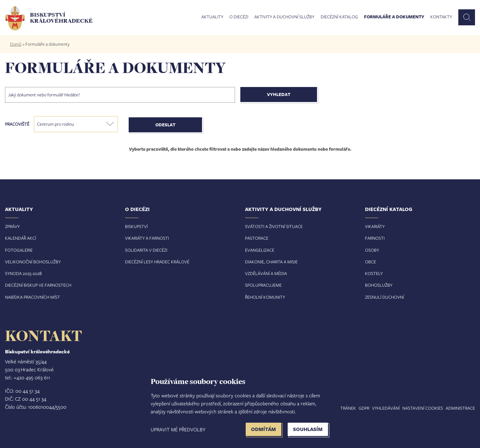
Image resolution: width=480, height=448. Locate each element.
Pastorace (257, 238)
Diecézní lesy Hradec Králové (157, 262)
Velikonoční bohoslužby (33, 262)
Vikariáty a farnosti (147, 238)
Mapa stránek (341, 408)
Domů (16, 44)
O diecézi (239, 17)
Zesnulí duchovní (384, 297)
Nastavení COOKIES (423, 408)
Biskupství (136, 226)
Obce (370, 262)
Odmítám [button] (263, 429)
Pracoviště (17, 124)
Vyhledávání (386, 408)
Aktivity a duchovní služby (284, 17)
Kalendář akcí (20, 238)
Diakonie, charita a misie (271, 262)
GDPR (364, 408)
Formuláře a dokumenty (394, 17)
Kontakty (441, 17)
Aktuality (212, 17)
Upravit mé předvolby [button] (178, 429)
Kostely (374, 273)
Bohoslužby (379, 285)
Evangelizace (260, 250)
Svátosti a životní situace (274, 226)
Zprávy (12, 226)
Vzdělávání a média (266, 273)
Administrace (460, 408)
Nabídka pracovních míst (32, 297)
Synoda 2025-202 (22, 273)
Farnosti (375, 238)
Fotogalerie (19, 250)
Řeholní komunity (265, 297)
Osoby (372, 250)
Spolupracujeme (263, 285)
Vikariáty (375, 226)
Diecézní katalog (339, 17)
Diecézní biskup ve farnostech (38, 285)
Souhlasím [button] (308, 429)
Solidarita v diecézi (146, 250)
